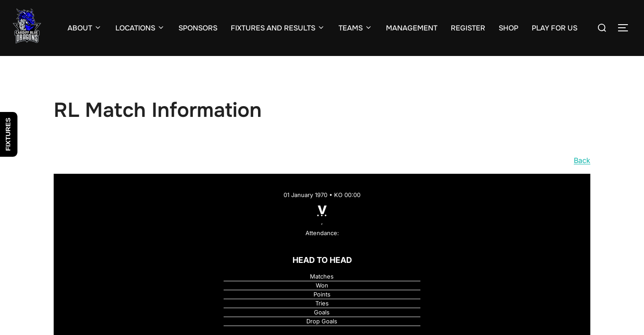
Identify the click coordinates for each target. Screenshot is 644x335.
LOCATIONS (140, 28)
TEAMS (356, 28)
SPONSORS (198, 28)
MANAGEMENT (412, 28)
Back (582, 160)
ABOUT (85, 28)
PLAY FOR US (555, 28)
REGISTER (468, 28)
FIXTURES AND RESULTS (278, 28)
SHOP (508, 28)
